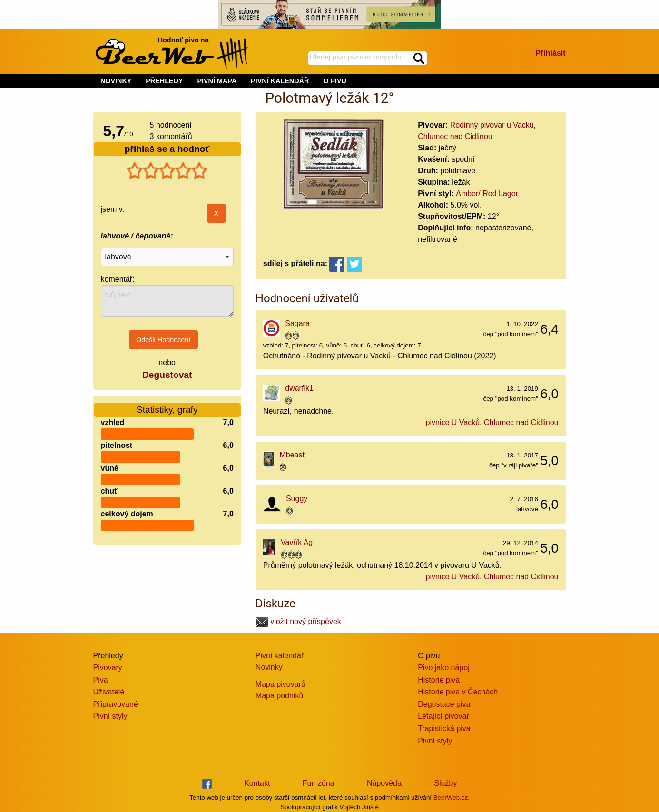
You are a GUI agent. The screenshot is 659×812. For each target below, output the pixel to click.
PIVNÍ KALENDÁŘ (280, 81)
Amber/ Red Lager (487, 193)
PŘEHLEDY (164, 81)
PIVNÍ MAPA (217, 81)
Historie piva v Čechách (458, 692)
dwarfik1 (299, 388)
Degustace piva (444, 704)
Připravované (116, 704)
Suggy (297, 499)
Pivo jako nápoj (444, 668)
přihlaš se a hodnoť (167, 149)
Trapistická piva (444, 728)
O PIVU (335, 81)
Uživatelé (109, 692)
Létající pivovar (443, 716)
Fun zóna (319, 783)
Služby (445, 783)
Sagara (297, 323)
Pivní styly (110, 716)
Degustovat (167, 375)
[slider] (167, 171)
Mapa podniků (280, 696)
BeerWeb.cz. (452, 797)
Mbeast (292, 455)
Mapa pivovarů (280, 684)
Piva (101, 680)
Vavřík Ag (297, 542)
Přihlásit (550, 53)
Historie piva (439, 680)
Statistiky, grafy (167, 410)
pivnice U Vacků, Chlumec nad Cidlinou (492, 422)
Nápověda (384, 783)
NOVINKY (116, 81)
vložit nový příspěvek (298, 621)
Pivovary (108, 668)
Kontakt (257, 783)
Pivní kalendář (280, 656)
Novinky (269, 667)
